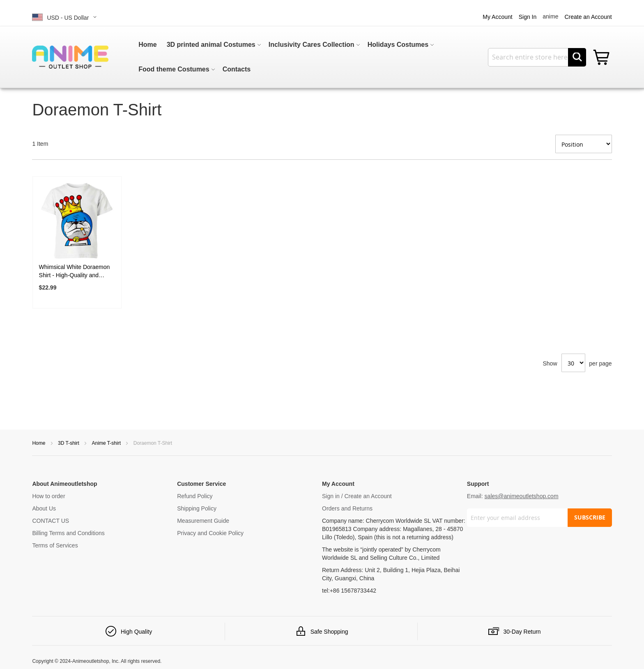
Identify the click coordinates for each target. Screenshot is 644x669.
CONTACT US (51, 521)
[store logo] (70, 57)
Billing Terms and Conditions (68, 533)
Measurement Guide (203, 521)
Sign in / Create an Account (357, 496)
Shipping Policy (197, 508)
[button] (66, 17)
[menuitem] (147, 45)
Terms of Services (55, 545)
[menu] (293, 57)
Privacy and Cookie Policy (210, 533)
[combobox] (537, 57)
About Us (44, 508)
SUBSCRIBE (590, 517)
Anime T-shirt (107, 443)
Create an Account (588, 17)
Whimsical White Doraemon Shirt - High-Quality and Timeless (75, 271)
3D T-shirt (69, 443)
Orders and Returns (347, 508)
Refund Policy (195, 496)
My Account (497, 17)
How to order (48, 496)
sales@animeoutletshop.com (522, 496)
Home (39, 443)
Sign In (528, 17)
